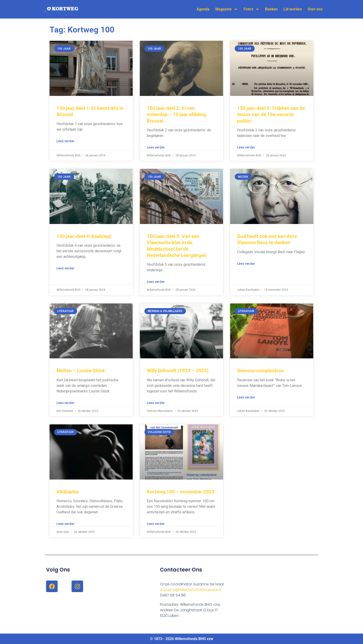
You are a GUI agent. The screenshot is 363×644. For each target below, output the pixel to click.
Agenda (203, 9)
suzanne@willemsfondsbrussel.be (190, 590)
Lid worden (293, 9)
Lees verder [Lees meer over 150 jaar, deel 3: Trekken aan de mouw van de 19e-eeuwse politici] (246, 147)
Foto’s (251, 9)
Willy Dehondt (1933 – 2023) (178, 371)
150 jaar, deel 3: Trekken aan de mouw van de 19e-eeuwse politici (271, 115)
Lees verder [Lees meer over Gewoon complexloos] (246, 397)
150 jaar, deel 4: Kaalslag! (84, 236)
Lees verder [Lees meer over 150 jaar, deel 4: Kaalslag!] (66, 268)
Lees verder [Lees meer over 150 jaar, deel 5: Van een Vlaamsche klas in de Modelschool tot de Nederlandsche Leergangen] (156, 282)
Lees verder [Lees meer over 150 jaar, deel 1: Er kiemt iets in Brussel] (66, 141)
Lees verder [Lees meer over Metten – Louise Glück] (66, 403)
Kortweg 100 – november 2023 (181, 492)
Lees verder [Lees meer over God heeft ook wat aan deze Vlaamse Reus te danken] (246, 264)
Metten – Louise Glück (81, 371)
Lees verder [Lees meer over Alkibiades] (66, 524)
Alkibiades (68, 492)
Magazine (227, 9)
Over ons (315, 9)
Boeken (271, 9)
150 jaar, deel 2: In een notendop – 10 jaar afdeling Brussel (177, 115)
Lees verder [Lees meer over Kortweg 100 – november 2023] (156, 524)
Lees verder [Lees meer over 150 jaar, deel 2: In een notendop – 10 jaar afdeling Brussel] (156, 147)
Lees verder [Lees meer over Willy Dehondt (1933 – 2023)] (156, 403)
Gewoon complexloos (260, 371)
